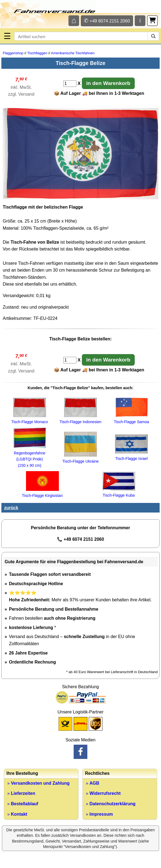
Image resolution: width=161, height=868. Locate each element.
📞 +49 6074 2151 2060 (81, 539)
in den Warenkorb (108, 83)
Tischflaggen (37, 53)
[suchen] (153, 36)
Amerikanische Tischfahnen (73, 53)
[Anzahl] (70, 84)
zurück (11, 508)
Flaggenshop (13, 53)
